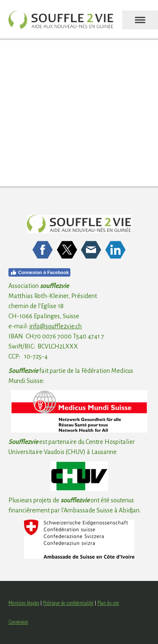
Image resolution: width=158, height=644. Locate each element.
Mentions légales (24, 603)
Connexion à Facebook (39, 272)
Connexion (18, 622)
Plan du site (108, 603)
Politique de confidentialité (68, 603)
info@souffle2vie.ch (55, 326)
